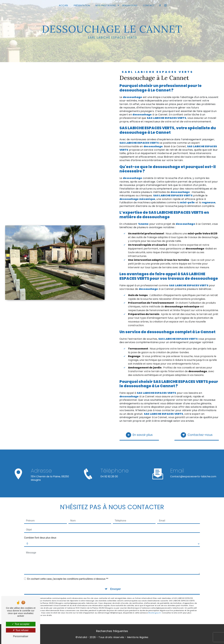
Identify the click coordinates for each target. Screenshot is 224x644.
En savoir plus (139, 435)
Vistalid (82, 637)
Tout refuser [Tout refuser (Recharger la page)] (21, 630)
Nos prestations (106, 5)
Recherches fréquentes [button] (112, 631)
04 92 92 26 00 (109, 479)
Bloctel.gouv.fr (155, 613)
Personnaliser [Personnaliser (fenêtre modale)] (21, 636)
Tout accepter (21, 624)
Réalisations (130, 5)
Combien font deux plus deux (40, 538)
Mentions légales (138, 637)
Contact (149, 5)
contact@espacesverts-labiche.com (193, 474)
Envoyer (116, 589)
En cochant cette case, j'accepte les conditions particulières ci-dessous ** (68, 579)
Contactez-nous (197, 435)
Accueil (63, 5)
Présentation (82, 5)
